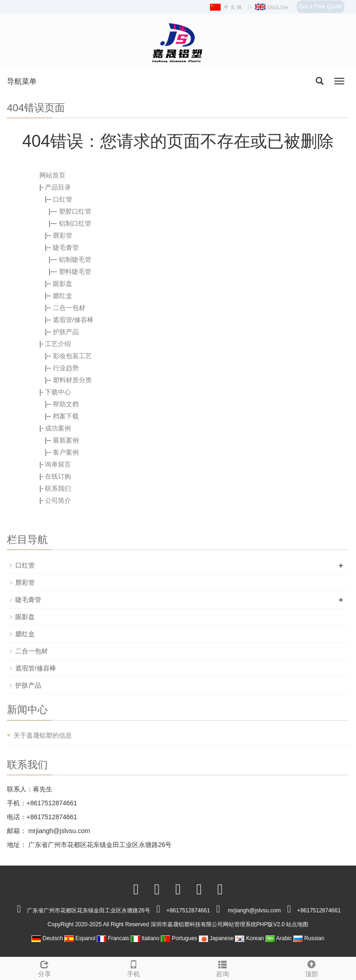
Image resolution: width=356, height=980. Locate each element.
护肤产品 (66, 332)
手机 (133, 967)
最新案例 (66, 440)
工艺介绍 (58, 344)
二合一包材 (69, 308)
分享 (44, 967)
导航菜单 (22, 81)
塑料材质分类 (72, 380)
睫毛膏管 (66, 247)
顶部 (311, 967)
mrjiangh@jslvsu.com (58, 831)
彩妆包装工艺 (72, 356)
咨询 (222, 967)
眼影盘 (63, 284)
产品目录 (58, 187)
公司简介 (58, 500)
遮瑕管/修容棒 (73, 320)
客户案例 (66, 452)
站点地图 (297, 924)
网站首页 (52, 175)
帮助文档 (66, 404)
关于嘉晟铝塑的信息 (43, 735)
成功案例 (58, 428)
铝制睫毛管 (75, 259)
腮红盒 (63, 296)
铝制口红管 (75, 223)
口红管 (63, 199)
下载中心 (58, 392)
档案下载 (66, 416)
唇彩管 (63, 235)
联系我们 (58, 488)
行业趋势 (66, 368)
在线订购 (58, 476)
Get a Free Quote (321, 6)
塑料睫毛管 (75, 272)
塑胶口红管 (75, 211)
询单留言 (58, 464)
